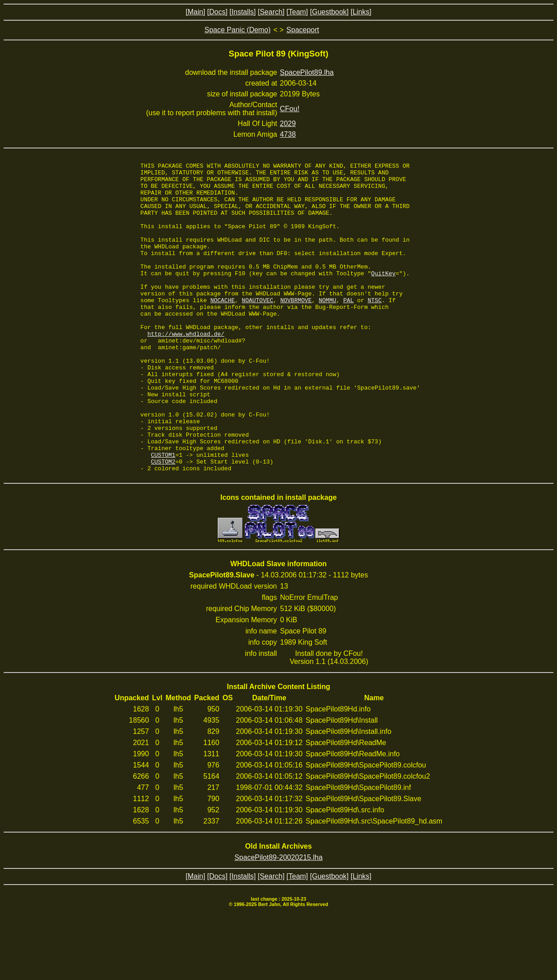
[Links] (361, 12)
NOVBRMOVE (296, 328)
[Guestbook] (329, 12)
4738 (288, 134)
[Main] (195, 12)
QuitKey (383, 296)
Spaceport (303, 30)
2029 (288, 124)
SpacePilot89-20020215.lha (278, 919)
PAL (348, 328)
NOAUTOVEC (258, 328)
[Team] (297, 12)
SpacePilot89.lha (307, 72)
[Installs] (243, 12)
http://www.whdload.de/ (186, 369)
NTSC (374, 328)
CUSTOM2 (163, 522)
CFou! (290, 109)
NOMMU (327, 328)
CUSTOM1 (163, 514)
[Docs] (217, 12)
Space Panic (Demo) (237, 30)
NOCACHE (222, 328)
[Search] (271, 12)
